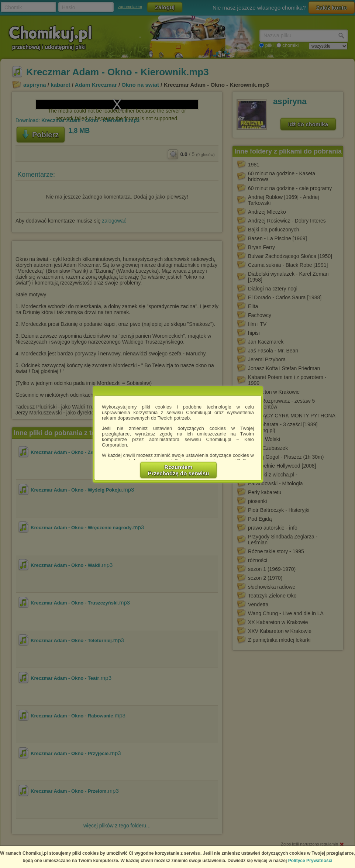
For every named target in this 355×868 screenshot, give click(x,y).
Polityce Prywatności (310, 861)
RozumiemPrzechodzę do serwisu (179, 470)
